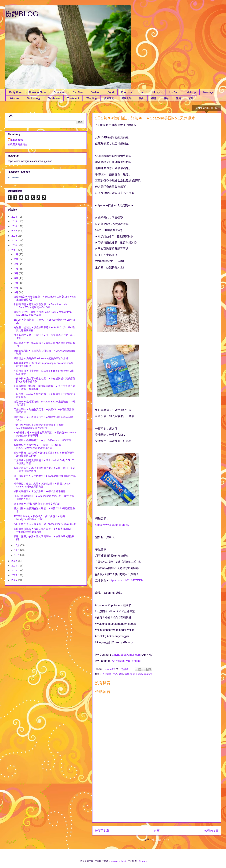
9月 (17, 292)
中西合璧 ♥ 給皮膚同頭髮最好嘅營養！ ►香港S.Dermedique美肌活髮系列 (39, 426)
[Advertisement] (157, 798)
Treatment (73, 98)
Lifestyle (157, 92)
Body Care (15, 92)
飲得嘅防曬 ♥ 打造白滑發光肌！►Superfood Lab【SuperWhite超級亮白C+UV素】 (40, 306)
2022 (14, 561)
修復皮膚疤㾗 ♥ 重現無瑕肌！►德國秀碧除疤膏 (40, 491)
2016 (14, 226)
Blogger (143, 861)
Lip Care (174, 92)
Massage (208, 92)
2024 (14, 571)
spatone (148, 674)
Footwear (127, 92)
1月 (17, 254)
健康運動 (109, 98)
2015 (14, 221)
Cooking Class (37, 92)
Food (111, 92)
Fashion (96, 92)
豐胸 (178, 98)
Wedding (92, 98)
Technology (34, 98)
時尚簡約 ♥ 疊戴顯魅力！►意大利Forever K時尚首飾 (42, 440)
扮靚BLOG (22, 14)
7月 (17, 283)
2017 (14, 231)
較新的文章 (102, 831)
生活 (115, 674)
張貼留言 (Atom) (161, 840)
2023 (14, 566)
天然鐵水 (107, 674)
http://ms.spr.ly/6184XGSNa (126, 580)
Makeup (191, 92)
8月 (17, 288)
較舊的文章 (211, 831)
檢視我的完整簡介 (17, 144)
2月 (17, 259)
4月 (17, 269)
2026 (14, 580)
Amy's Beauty (14, 177)
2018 (14, 236)
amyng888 (17, 140)
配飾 (191, 98)
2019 (14, 240)
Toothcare (54, 98)
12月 (17, 555)
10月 (17, 545)
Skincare (14, 98)
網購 (154, 98)
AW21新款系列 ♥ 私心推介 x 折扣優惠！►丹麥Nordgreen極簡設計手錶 (39, 518)
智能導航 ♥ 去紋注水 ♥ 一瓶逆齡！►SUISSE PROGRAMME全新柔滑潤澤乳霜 (38, 446)
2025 (14, 575)
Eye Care (78, 92)
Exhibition (59, 92)
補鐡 (132, 674)
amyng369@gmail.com (126, 655)
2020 (14, 245)
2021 (14, 250)
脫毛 (166, 98)
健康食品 (126, 98)
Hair (142, 92)
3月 (17, 264)
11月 (17, 550)
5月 (17, 273)
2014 (14, 217)
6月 (17, 278)
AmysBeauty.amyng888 (127, 661)
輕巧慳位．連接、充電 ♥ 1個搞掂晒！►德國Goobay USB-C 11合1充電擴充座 (42, 485)
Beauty (139, 674)
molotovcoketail (119, 861)
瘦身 (141, 98)
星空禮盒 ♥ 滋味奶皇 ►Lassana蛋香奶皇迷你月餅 (41, 358)
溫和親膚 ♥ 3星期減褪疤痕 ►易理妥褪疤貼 (37, 504)
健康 (121, 674)
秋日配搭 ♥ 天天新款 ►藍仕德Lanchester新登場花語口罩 (45, 524)
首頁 (157, 831)
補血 (127, 674)
